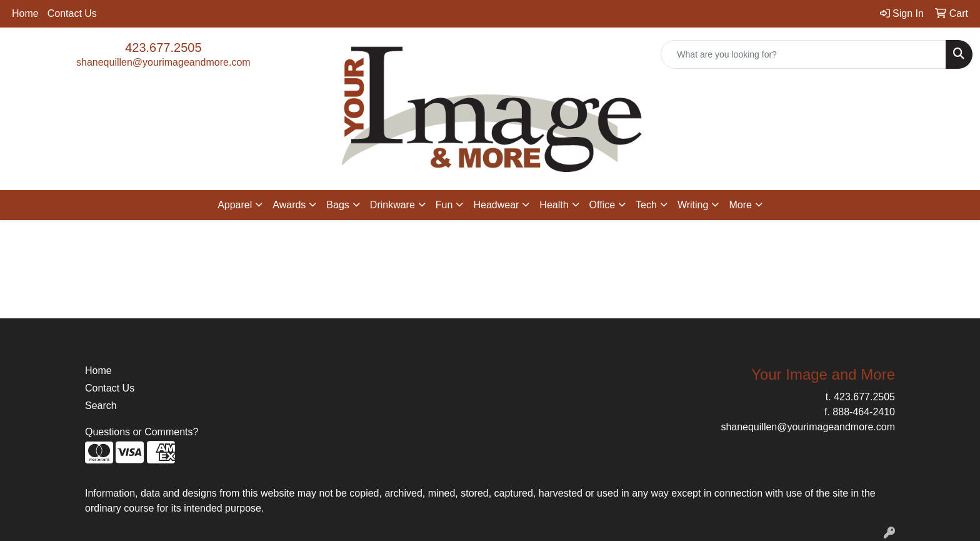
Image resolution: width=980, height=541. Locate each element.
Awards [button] (289, 205)
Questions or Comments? (142, 432)
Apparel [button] (235, 205)
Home (25, 13)
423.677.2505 (163, 48)
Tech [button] (646, 205)
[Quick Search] (803, 54)
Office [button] (602, 205)
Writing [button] (693, 205)
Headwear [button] (496, 205)
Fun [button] (444, 205)
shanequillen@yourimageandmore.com (163, 62)
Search (101, 406)
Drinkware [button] (392, 205)
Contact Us (72, 13)
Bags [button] (337, 205)
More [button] (740, 205)
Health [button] (554, 205)
